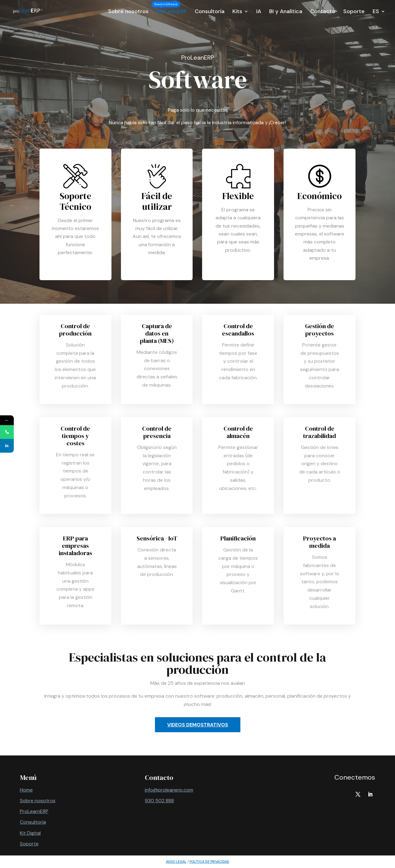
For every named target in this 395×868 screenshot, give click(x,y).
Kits (237, 12)
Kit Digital (30, 833)
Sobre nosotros (128, 12)
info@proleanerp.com (169, 790)
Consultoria (33, 822)
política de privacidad (209, 862)
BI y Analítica (286, 12)
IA (259, 12)
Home (26, 790)
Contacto (323, 12)
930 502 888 (159, 801)
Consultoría (210, 12)
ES (376, 12)
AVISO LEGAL (176, 862)
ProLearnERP (34, 811)
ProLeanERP (172, 12)
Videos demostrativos (198, 725)
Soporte (354, 12)
